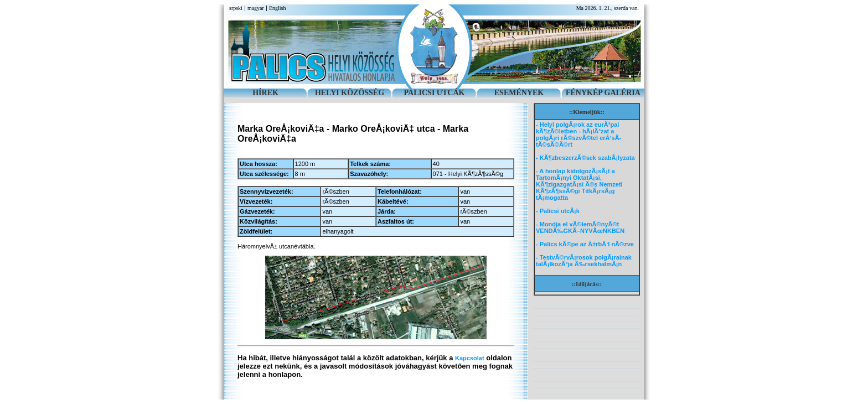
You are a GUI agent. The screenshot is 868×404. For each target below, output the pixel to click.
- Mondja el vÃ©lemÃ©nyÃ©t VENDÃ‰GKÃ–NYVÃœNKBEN (580, 227)
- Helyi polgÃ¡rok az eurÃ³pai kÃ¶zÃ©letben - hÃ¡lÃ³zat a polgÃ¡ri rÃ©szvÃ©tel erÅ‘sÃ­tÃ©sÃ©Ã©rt (578, 134)
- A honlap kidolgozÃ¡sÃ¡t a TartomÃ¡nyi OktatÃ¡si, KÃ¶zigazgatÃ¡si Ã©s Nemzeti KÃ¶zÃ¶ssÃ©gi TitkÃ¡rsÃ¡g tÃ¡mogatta (579, 184)
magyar (256, 8)
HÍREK (265, 93)
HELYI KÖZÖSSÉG (350, 93)
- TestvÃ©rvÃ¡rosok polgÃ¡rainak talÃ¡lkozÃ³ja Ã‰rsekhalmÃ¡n (584, 261)
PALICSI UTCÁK (435, 93)
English (278, 8)
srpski (236, 8)
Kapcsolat (470, 358)
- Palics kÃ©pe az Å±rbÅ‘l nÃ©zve (585, 244)
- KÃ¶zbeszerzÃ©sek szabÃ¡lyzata (585, 158)
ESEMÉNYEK (519, 93)
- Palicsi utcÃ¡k (558, 211)
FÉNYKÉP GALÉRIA (603, 93)
